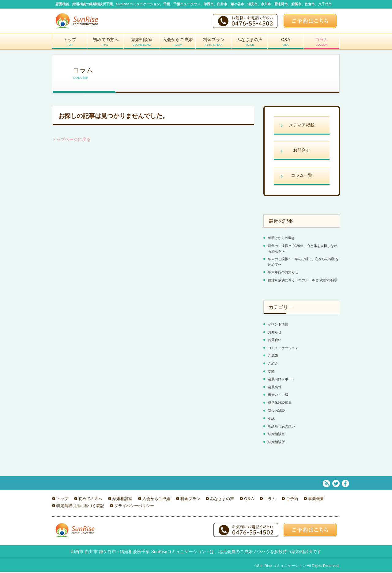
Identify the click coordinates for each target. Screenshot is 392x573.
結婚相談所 (276, 443)
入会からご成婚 (178, 44)
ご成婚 (273, 357)
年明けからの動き (281, 239)
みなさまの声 (250, 44)
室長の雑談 (276, 412)
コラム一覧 (302, 176)
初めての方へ (106, 44)
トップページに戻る (71, 141)
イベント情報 (278, 325)
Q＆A (249, 500)
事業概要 (316, 500)
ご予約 (292, 500)
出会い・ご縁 (278, 396)
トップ (70, 44)
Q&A (286, 44)
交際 (271, 373)
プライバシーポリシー (134, 507)
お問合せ (302, 151)
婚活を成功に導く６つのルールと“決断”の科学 (303, 281)
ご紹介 (273, 365)
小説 (271, 419)
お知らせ (275, 333)
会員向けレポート (281, 380)
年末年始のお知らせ (283, 273)
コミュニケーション (283, 349)
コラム (322, 44)
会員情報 (275, 388)
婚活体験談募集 (280, 404)
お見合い (275, 341)
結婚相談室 (142, 44)
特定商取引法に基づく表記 (80, 507)
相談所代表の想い (281, 427)
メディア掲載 (302, 126)
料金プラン (214, 44)
